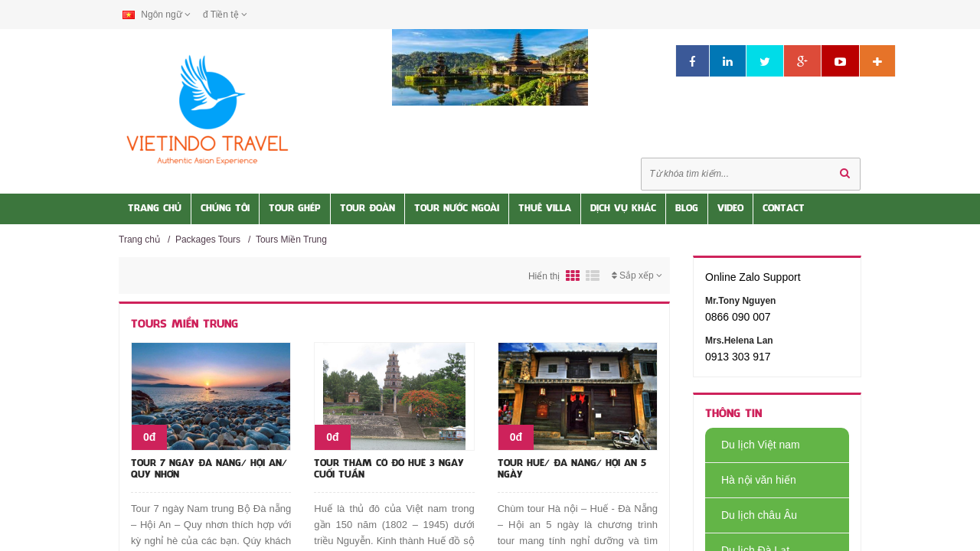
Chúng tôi (225, 209)
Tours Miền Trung (291, 240)
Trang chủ (139, 240)
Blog (687, 209)
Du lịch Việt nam (753, 445)
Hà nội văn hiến (751, 480)
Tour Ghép (295, 209)
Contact (784, 209)
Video (730, 209)
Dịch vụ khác (623, 209)
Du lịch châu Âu (751, 515)
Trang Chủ (155, 209)
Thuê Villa (545, 209)
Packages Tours (208, 240)
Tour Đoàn (367, 209)
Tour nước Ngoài (457, 209)
